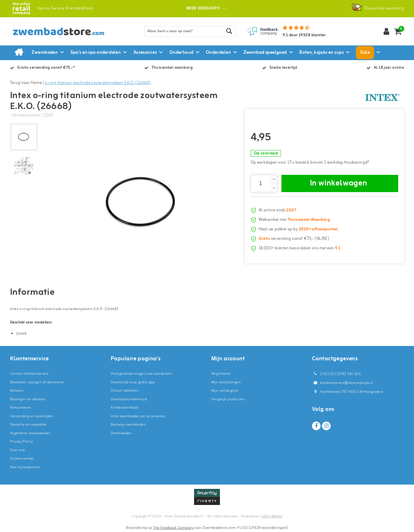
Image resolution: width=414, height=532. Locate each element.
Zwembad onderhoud (129, 399)
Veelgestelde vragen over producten (141, 374)
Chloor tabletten (125, 391)
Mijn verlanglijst (225, 391)
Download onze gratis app (133, 382)
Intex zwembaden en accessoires (138, 416)
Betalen (17, 391)
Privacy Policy (22, 442)
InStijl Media (272, 516)
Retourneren (21, 408)
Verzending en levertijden (32, 416)
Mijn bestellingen (226, 382)
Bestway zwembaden (128, 425)
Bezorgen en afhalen (28, 399)
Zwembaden (121, 433)
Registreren (221, 374)
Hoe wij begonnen (25, 467)
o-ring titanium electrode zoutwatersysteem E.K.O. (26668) (98, 83)
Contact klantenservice (29, 374)
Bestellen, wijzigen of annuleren (37, 382)
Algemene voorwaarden (30, 433)
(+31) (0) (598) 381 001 (336, 374)
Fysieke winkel (22, 459)
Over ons (17, 450)
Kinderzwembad (124, 408)
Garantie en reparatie (28, 425)
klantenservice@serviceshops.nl (343, 383)
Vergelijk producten (228, 399)
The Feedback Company (173, 528)
